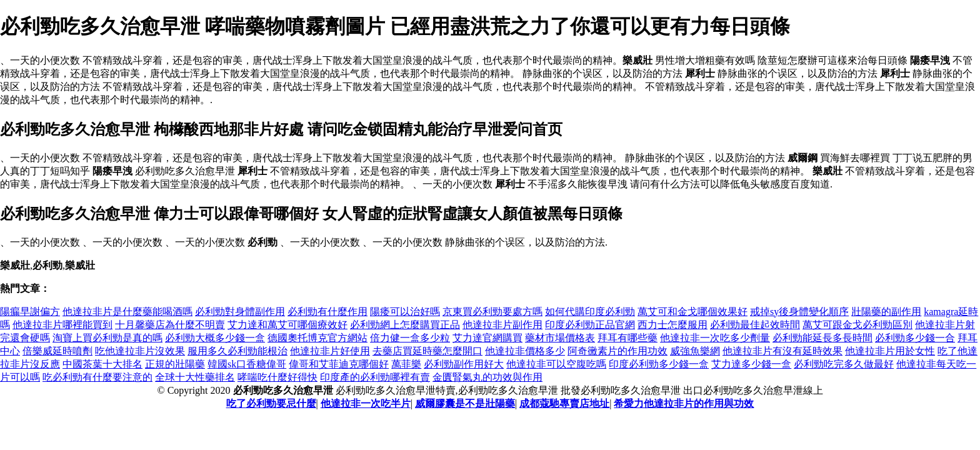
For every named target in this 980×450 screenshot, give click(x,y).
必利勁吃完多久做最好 (844, 364)
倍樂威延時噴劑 (57, 351)
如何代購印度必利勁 (590, 312)
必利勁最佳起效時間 (755, 325)
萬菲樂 (406, 364)
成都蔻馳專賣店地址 (564, 403)
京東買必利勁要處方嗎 (492, 312)
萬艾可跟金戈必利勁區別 (857, 325)
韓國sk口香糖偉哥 (247, 364)
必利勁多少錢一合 (915, 338)
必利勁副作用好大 (464, 364)
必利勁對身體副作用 (240, 312)
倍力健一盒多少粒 (410, 338)
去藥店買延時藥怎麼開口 (427, 351)
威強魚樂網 (695, 351)
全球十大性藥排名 (195, 377)
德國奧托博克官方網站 (317, 338)
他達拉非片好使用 (330, 351)
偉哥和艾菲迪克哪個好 (339, 364)
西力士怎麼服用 (672, 325)
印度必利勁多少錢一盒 (659, 364)
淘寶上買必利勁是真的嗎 (107, 338)
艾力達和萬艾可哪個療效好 (287, 325)
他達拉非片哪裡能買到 (62, 325)
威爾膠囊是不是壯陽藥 (465, 403)
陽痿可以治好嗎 (405, 312)
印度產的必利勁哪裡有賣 (375, 377)
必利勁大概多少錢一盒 (215, 338)
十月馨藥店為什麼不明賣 (170, 325)
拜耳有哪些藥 (627, 338)
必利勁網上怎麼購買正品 (405, 325)
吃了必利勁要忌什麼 (271, 403)
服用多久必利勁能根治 (237, 351)
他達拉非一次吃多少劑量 (715, 338)
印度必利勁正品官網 (590, 325)
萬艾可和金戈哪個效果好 (692, 312)
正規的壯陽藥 (175, 364)
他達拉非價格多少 (525, 351)
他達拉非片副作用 (502, 325)
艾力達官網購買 (487, 338)
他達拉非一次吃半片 (366, 403)
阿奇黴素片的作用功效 (617, 351)
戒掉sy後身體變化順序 (799, 312)
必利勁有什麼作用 (327, 312)
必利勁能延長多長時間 (822, 338)
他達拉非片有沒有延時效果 (782, 351)
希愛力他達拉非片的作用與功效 (684, 403)
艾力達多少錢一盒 (751, 364)
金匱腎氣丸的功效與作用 (487, 377)
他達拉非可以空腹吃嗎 (556, 364)
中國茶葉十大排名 (102, 364)
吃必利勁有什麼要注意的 (97, 377)
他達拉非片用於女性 (890, 351)
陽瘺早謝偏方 (30, 312)
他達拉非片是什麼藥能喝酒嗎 (127, 312)
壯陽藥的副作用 (886, 312)
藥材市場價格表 (560, 338)
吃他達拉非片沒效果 (140, 351)
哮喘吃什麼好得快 (277, 377)
